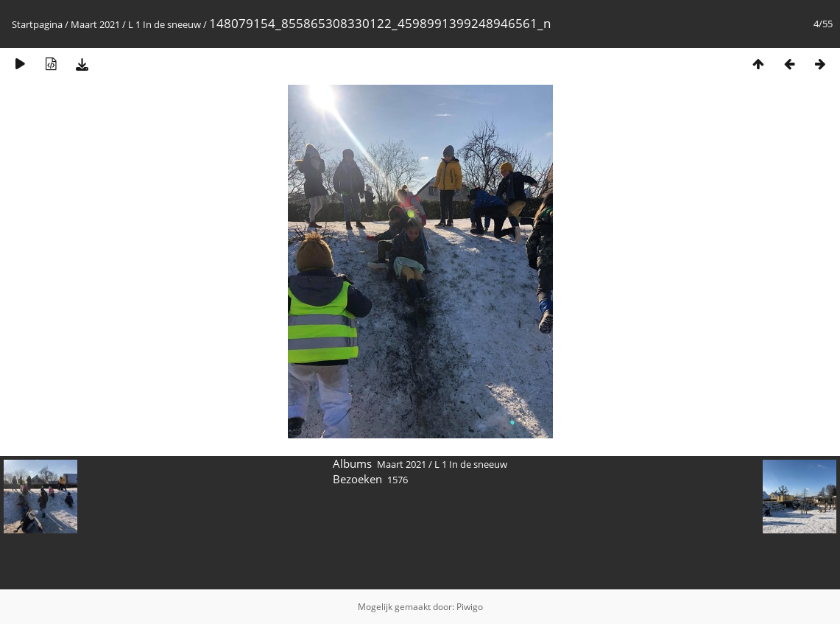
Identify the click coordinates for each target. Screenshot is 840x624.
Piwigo (470, 607)
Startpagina (37, 24)
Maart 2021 (95, 24)
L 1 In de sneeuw (165, 24)
